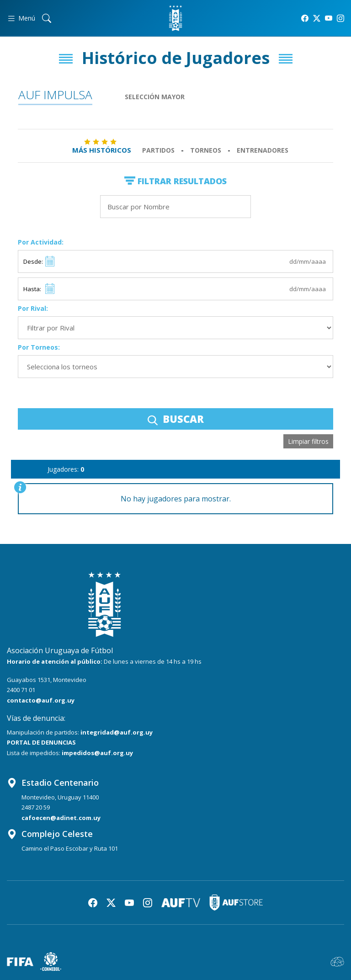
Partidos (158, 150)
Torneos (206, 150)
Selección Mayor (155, 97)
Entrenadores (263, 150)
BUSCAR (176, 419)
